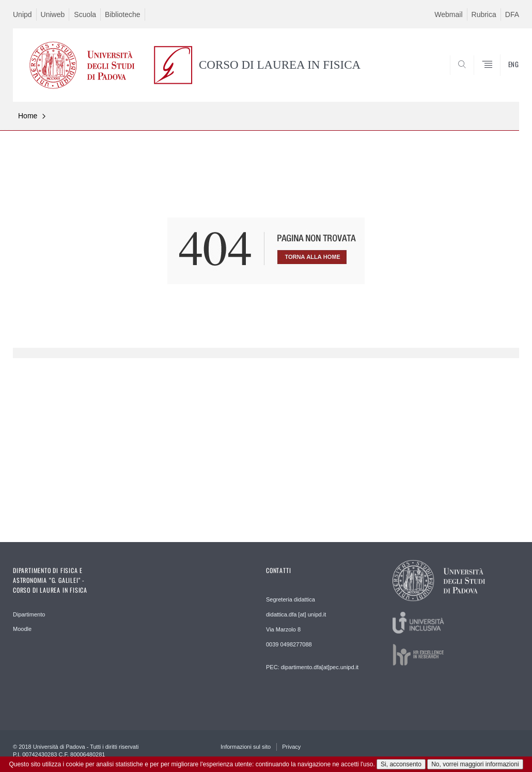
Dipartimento (29, 614)
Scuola (85, 14)
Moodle (22, 629)
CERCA (478, 77)
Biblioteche (123, 14)
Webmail (448, 14)
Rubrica (484, 14)
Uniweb (53, 14)
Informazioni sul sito (246, 747)
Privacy (291, 747)
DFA (512, 14)
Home (28, 116)
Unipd (22, 14)
